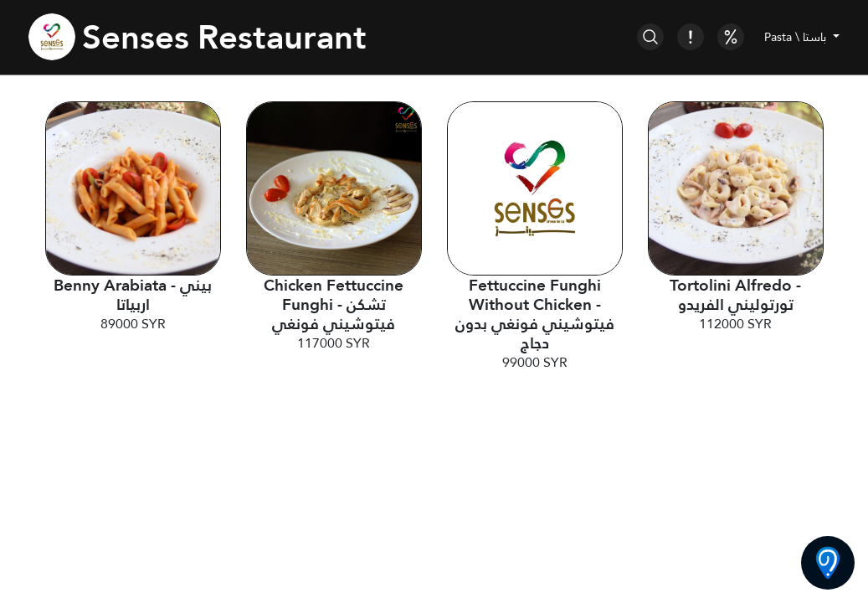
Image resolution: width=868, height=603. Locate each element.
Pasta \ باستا (797, 37)
